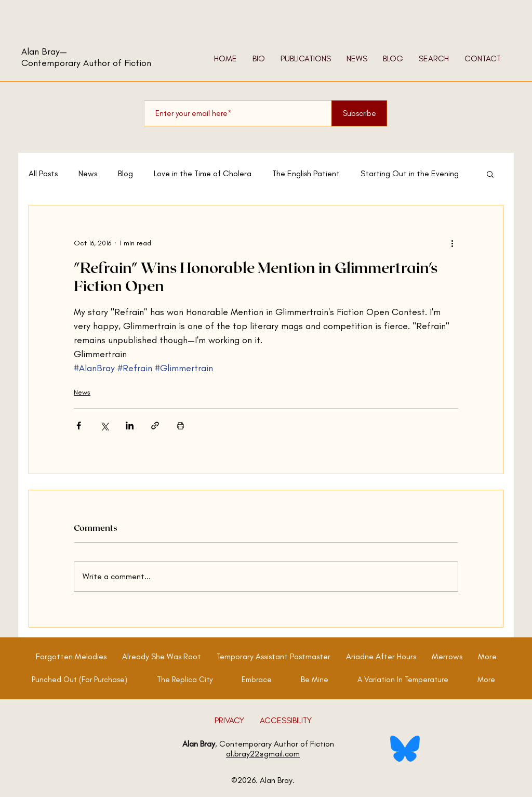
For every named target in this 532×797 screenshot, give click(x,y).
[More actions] (452, 243)
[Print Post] (181, 426)
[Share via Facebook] (79, 426)
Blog (125, 173)
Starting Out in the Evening (410, 173)
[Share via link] (155, 426)
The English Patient (306, 173)
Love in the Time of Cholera (203, 173)
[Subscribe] (359, 113)
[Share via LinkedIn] (130, 426)
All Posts (43, 173)
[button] (490, 174)
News (88, 173)
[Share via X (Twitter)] (104, 426)
